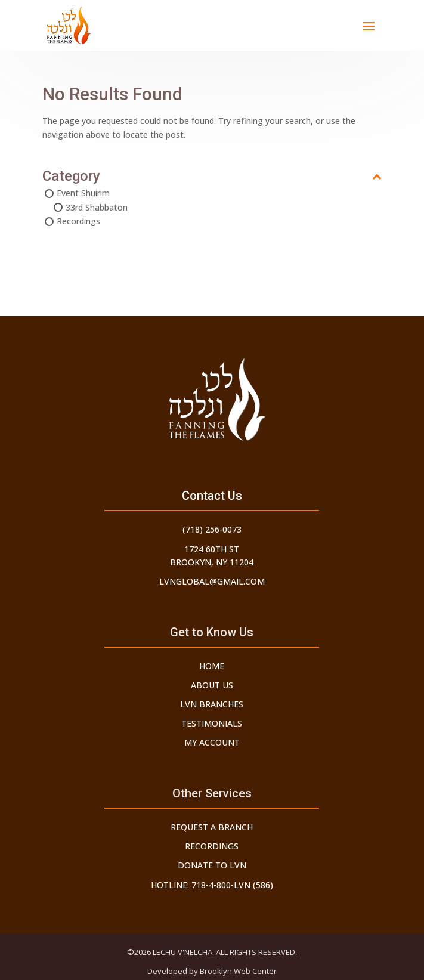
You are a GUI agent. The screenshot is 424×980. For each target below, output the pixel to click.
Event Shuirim (83, 193)
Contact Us (212, 496)
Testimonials (212, 723)
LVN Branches (212, 704)
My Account (212, 742)
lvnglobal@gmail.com (212, 581)
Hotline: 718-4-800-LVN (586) (212, 885)
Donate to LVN (212, 865)
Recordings (78, 221)
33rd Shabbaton (97, 207)
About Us (212, 685)
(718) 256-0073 (212, 529)
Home (212, 666)
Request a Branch (212, 827)
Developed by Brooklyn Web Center (212, 971)
